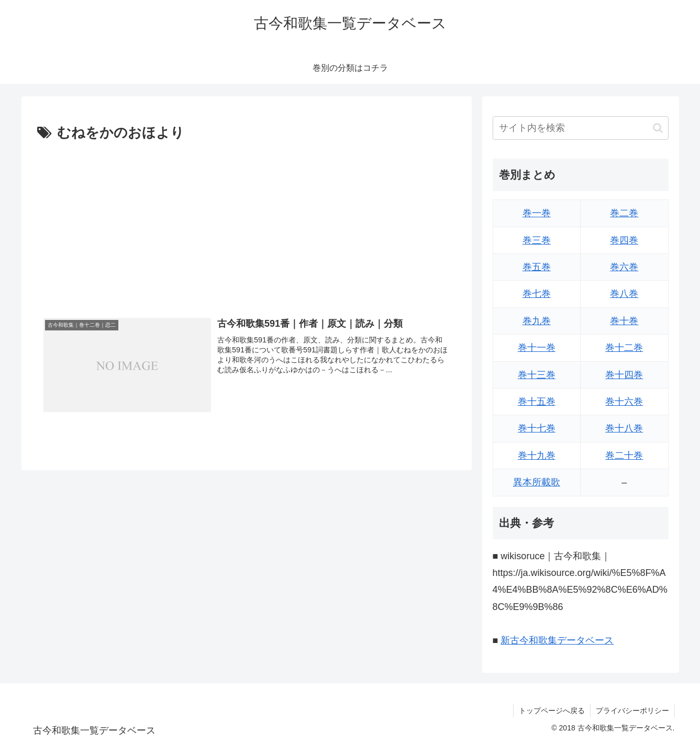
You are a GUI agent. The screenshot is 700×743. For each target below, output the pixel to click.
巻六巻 (624, 267)
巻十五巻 (537, 402)
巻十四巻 (624, 375)
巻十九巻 (537, 456)
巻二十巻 (624, 456)
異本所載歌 (537, 482)
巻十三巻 (537, 375)
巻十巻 (624, 321)
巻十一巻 (537, 348)
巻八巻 (624, 294)
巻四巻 (624, 240)
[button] (658, 128)
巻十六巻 (624, 402)
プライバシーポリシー (632, 711)
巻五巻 (537, 267)
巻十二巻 (624, 348)
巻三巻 (537, 240)
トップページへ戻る (552, 711)
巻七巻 (537, 294)
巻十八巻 (624, 428)
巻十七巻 (537, 428)
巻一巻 (537, 213)
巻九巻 (537, 321)
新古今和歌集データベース (557, 640)
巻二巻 (624, 213)
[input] (581, 128)
